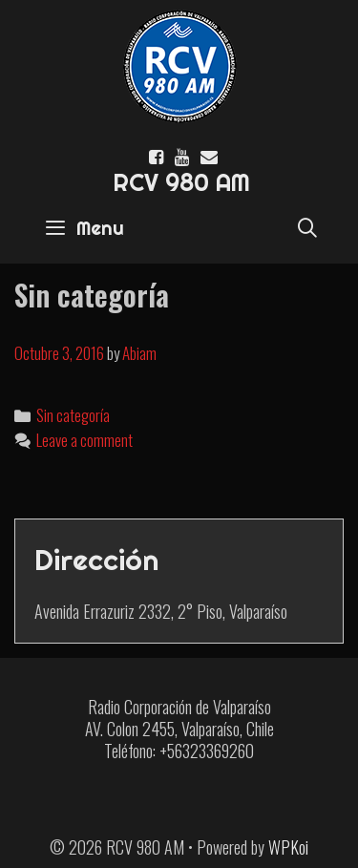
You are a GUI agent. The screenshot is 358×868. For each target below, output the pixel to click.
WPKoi (288, 847)
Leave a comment (84, 440)
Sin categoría (73, 415)
